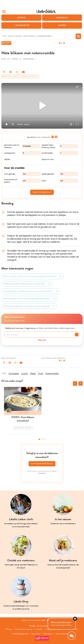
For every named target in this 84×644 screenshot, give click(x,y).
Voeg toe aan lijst (42, 192)
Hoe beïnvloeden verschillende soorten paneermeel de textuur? (31, 291)
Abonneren (36, 634)
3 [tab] (45, 439)
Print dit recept (30, 76)
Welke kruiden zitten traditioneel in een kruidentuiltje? (27, 284)
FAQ (76, 629)
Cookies (39, 629)
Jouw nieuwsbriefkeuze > (42, 464)
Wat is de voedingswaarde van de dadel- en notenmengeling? (29, 306)
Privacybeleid (42, 473)
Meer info (42, 340)
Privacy (9, 629)
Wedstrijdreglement (21, 634)
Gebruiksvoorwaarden (24, 629)
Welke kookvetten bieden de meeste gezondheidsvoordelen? (29, 299)
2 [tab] (42, 439)
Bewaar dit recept (11, 76)
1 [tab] (39, 439)
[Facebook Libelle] (48, 620)
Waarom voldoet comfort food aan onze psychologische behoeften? (32, 276)
